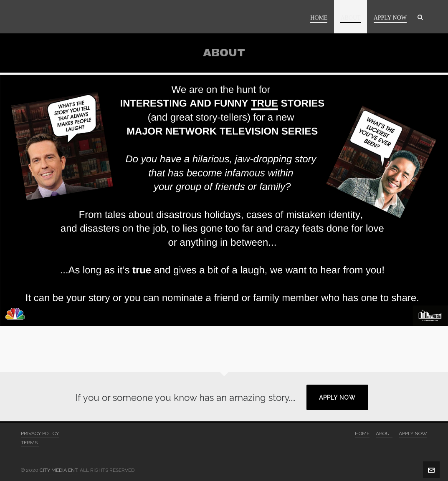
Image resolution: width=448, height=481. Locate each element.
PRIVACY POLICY (40, 433)
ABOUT (384, 433)
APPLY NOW (337, 398)
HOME (362, 433)
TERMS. (30, 443)
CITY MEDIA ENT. (59, 470)
